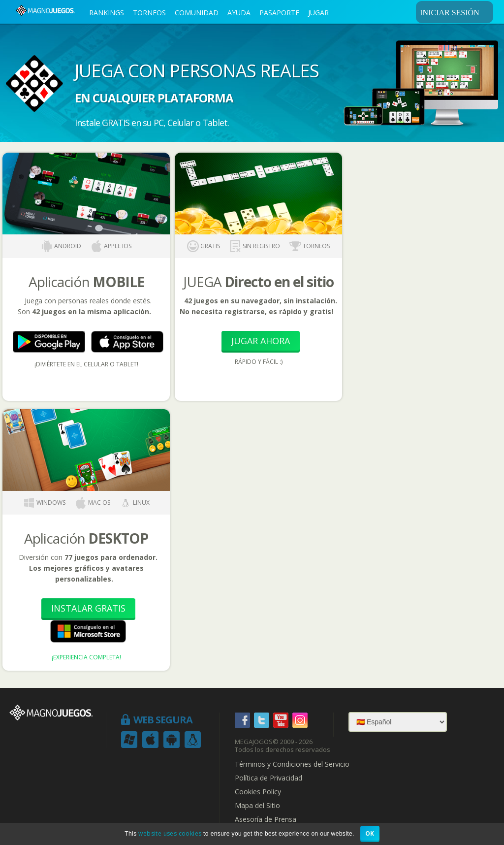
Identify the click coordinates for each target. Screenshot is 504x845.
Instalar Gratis (88, 608)
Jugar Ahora (261, 341)
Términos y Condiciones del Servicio (292, 764)
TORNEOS (149, 13)
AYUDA (239, 13)
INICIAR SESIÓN (455, 12)
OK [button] (370, 833)
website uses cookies (170, 833)
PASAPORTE (279, 13)
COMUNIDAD (197, 13)
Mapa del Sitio (257, 806)
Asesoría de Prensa (266, 819)
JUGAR (318, 13)
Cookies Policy (258, 792)
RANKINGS (107, 13)
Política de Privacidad (268, 778)
